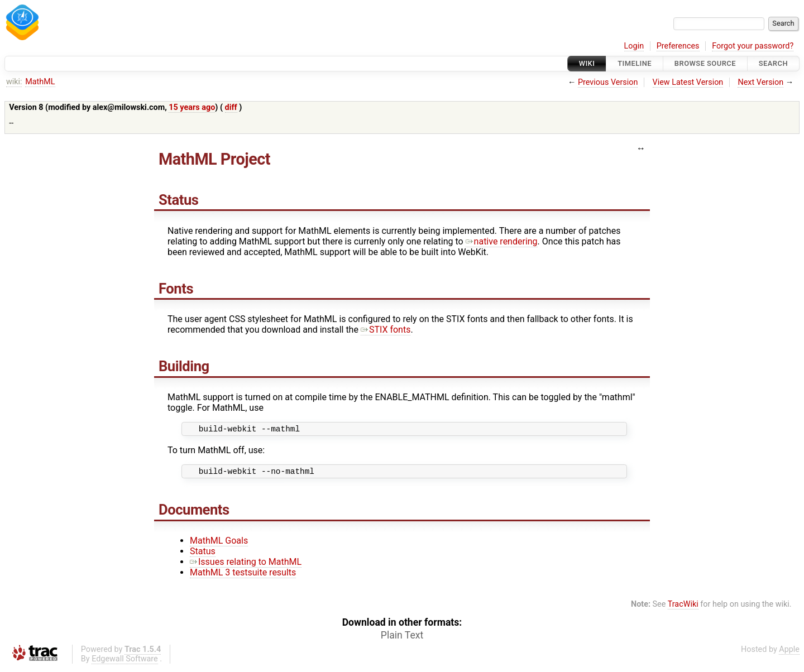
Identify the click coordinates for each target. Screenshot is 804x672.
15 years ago (192, 107)
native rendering (502, 241)
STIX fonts (386, 330)
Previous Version (608, 82)
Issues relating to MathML (246, 565)
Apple (789, 653)
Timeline (635, 63)
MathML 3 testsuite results (243, 576)
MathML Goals (219, 544)
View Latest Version (688, 82)
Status (203, 555)
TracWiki (683, 608)
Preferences (678, 46)
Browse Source (705, 63)
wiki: (14, 82)
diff (231, 107)
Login (634, 46)
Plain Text (402, 639)
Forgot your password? (753, 46)
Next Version (760, 82)
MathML (40, 82)
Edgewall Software (125, 662)
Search (773, 63)
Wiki (587, 63)
